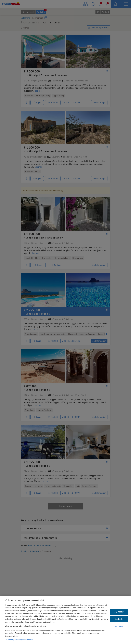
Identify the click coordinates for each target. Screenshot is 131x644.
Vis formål (119, 626)
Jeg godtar (119, 612)
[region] (65, 620)
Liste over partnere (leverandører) (19, 640)
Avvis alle (119, 619)
